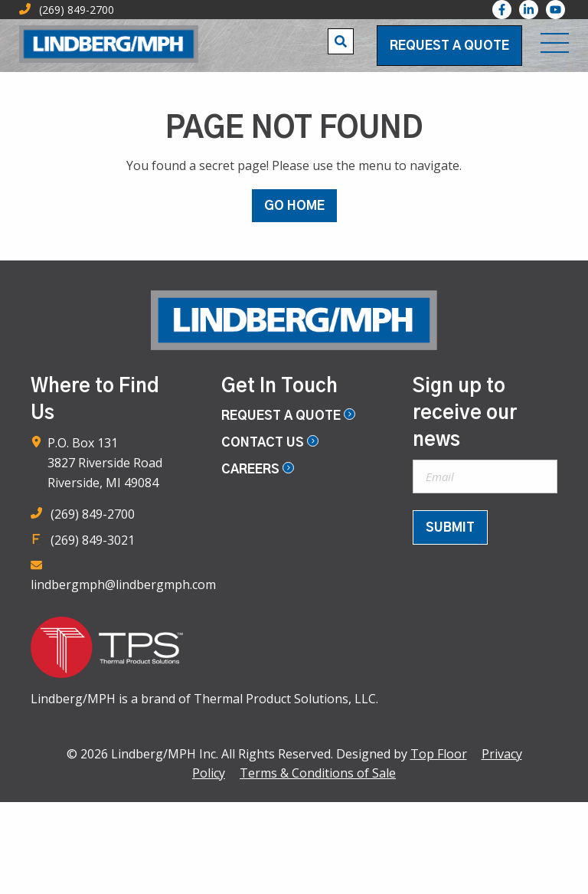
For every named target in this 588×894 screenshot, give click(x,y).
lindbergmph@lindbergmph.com (123, 585)
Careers (258, 470)
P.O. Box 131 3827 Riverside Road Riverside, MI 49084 (105, 463)
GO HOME (294, 206)
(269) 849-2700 (93, 514)
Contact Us (270, 443)
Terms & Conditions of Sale (318, 773)
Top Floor (439, 754)
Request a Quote (449, 46)
